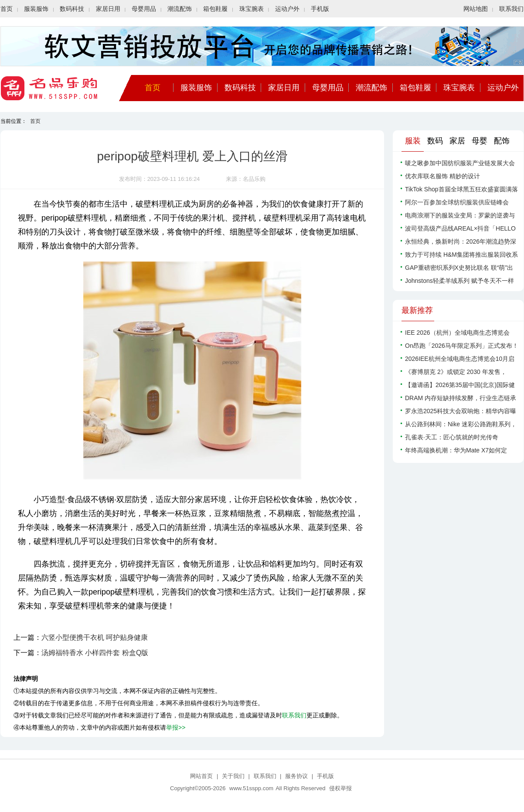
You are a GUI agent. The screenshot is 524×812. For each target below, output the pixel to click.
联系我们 (511, 9)
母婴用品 (144, 9)
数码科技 (72, 9)
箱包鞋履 (215, 9)
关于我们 (233, 776)
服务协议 (296, 776)
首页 (7, 9)
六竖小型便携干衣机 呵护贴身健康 (95, 637)
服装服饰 (36, 9)
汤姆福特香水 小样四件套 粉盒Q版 (95, 653)
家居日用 (108, 9)
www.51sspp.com (251, 788)
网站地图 (476, 9)
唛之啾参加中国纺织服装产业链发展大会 (460, 163)
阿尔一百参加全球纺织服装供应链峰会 (457, 202)
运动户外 (287, 9)
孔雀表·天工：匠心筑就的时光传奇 (452, 437)
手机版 (320, 9)
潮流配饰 (180, 9)
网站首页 (201, 776)
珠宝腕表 (252, 9)
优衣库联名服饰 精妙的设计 (442, 176)
